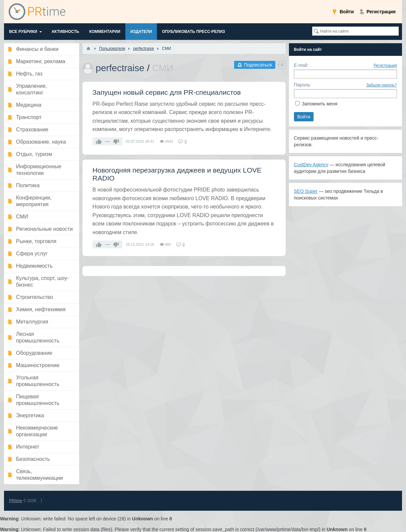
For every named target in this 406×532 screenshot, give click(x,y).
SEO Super (306, 191)
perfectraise (120, 68)
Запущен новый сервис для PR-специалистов (167, 92)
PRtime (15, 501)
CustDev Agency (311, 165)
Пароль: (303, 85)
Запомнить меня (320, 104)
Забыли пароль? (382, 85)
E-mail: (301, 65)
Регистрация (385, 66)
